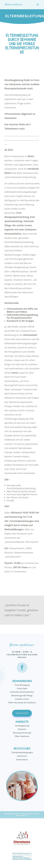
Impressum (22, 756)
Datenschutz (22, 760)
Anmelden (22, 713)
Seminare (22, 729)
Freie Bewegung (22, 685)
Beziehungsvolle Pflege (22, 696)
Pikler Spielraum (22, 736)
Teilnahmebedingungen (22, 752)
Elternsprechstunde (22, 733)
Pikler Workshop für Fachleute (22, 703)
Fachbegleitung (22, 726)
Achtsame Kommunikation (22, 692)
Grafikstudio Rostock (28, 815)
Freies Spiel (22, 688)
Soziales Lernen (22, 699)
